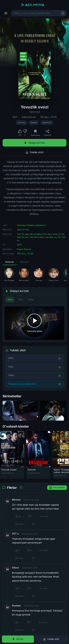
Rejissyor (24, 262)
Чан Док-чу (51, 237)
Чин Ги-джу (23, 234)
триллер (21, 123)
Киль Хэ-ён (58, 234)
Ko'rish (18, 639)
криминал (47, 123)
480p (10, 300)
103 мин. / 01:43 (48, 117)
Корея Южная (29, 117)
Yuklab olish (34, 152)
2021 (15, 117)
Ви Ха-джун (36, 234)
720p (20, 300)
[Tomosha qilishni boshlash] (34, 323)
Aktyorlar (10, 262)
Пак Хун (47, 234)
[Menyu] (6, 13)
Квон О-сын (23, 229)
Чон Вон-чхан (37, 237)
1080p (31, 300)
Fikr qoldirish (57, 488)
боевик (34, 123)
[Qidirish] (63, 13)
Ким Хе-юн (23, 237)
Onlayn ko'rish (35, 143)
